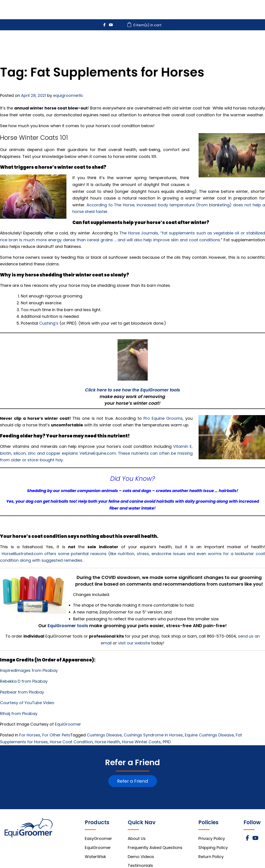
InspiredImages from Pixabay (29, 670)
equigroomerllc (68, 95)
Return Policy (211, 857)
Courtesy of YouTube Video (27, 703)
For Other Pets (56, 735)
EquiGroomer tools (68, 626)
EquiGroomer (164, 42)
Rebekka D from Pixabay (24, 681)
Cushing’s (49, 323)
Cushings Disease (104, 735)
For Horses (30, 735)
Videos (219, 42)
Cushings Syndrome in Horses (153, 735)
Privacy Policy (212, 838)
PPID (167, 742)
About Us (137, 838)
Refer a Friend (133, 781)
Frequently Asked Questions (155, 848)
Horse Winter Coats (141, 742)
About (255, 42)
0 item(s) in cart (145, 25)
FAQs (237, 42)
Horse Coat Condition (71, 742)
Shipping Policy (213, 848)
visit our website (134, 643)
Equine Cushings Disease (209, 735)
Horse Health (107, 742)
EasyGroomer (131, 42)
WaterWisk (195, 42)
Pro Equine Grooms (163, 418)
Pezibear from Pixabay (23, 692)
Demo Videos (141, 857)
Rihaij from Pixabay (19, 714)
